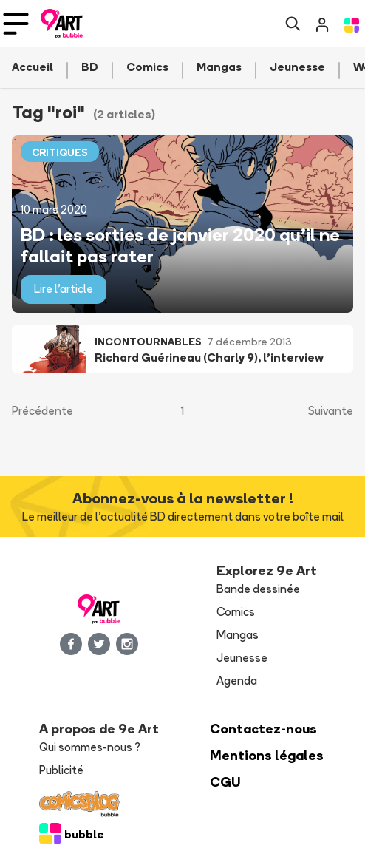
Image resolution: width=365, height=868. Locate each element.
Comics (236, 612)
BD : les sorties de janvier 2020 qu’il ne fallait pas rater (180, 245)
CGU (225, 782)
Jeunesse (242, 658)
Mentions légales (267, 755)
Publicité (61, 770)
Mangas (238, 635)
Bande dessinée (258, 589)
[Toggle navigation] (16, 24)
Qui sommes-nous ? (90, 747)
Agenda (237, 681)
